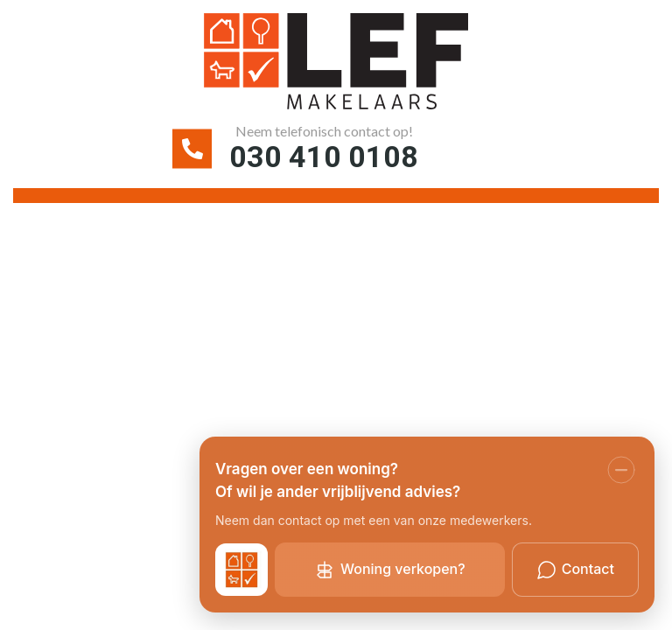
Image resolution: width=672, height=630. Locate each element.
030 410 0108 (324, 157)
